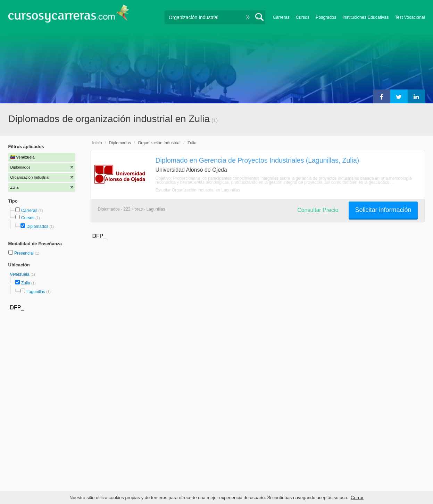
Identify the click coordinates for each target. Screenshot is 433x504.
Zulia (26, 283)
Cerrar (357, 498)
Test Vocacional (410, 17)
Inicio (97, 143)
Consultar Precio (318, 210)
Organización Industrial (159, 143)
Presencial (24, 253)
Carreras (281, 17)
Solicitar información (383, 210)
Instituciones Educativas (365, 17)
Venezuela (20, 274)
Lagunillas (36, 292)
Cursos (303, 17)
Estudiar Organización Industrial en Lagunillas (198, 190)
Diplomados (37, 227)
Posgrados (326, 17)
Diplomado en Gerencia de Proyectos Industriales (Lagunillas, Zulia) (257, 160)
